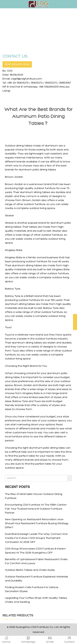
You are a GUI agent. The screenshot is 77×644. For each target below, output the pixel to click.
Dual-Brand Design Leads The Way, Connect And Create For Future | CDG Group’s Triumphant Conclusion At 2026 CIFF (36, 538)
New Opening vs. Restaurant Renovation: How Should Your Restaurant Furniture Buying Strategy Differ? (37, 524)
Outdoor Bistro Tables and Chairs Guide (30, 570)
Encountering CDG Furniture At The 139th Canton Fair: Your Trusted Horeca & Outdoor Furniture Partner (36, 509)
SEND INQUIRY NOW (17, 64)
